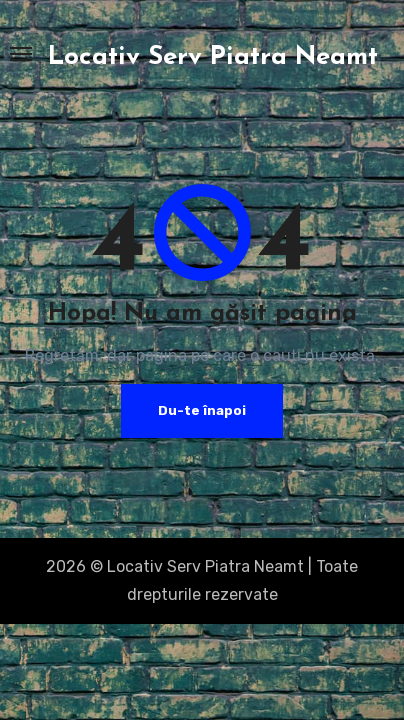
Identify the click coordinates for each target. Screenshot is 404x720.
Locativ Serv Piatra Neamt (213, 57)
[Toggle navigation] (21, 54)
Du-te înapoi (202, 410)
